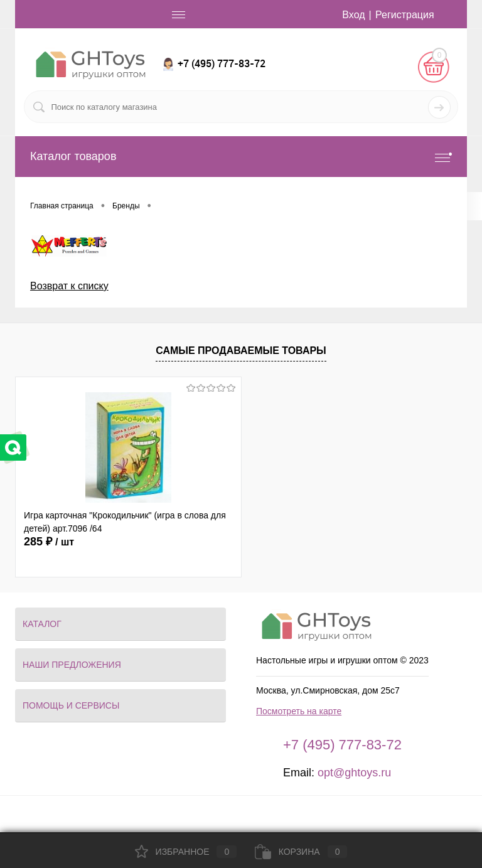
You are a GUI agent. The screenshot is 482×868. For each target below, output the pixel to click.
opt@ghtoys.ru (354, 773)
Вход (353, 15)
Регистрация (405, 15)
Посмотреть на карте (299, 711)
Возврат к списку (69, 286)
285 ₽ (49, 542)
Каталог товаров (241, 157)
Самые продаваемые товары (241, 351)
